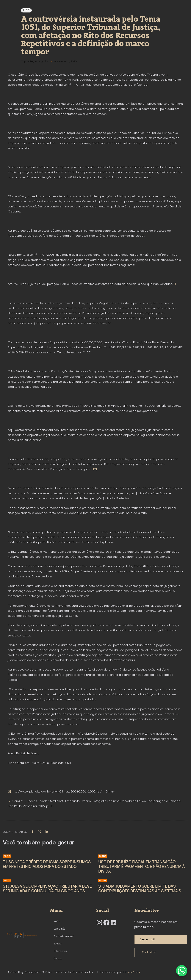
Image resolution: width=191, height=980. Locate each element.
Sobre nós (59, 929)
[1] (174, 284)
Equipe (58, 944)
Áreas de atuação (64, 936)
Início (57, 921)
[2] (95, 469)
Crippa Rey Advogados (35, 61)
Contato (58, 959)
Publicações (60, 951)
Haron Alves (132, 972)
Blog (26, 10)
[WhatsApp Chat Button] (182, 971)
